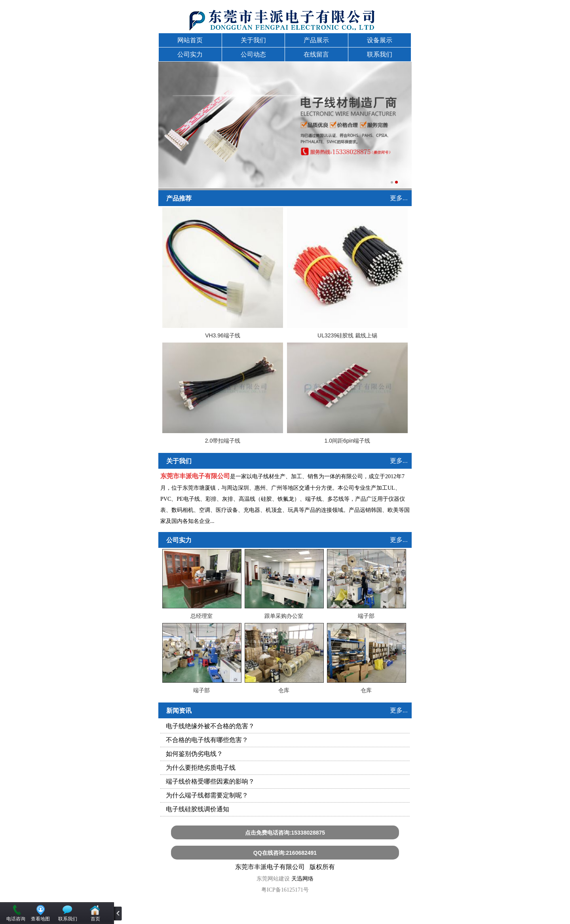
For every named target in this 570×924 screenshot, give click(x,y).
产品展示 (316, 40)
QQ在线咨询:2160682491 (285, 853)
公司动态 (253, 54)
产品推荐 (179, 198)
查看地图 (40, 919)
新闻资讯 (179, 711)
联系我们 (380, 54)
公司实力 (190, 54)
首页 (95, 919)
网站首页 (190, 40)
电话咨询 (16, 919)
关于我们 (253, 40)
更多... (399, 198)
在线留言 (316, 54)
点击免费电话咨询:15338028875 (285, 833)
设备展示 (380, 40)
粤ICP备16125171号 (285, 890)
